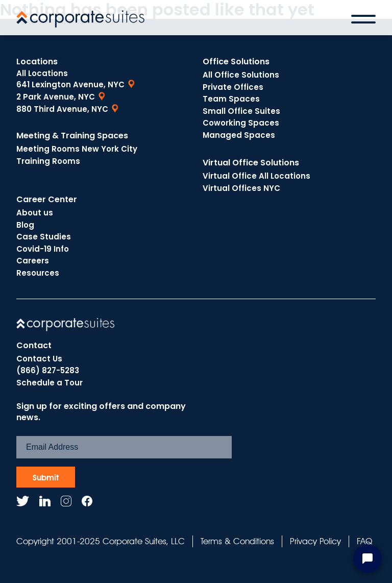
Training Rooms (48, 161)
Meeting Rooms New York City (77, 149)
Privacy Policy (315, 541)
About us (35, 213)
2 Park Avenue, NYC (56, 97)
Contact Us (39, 359)
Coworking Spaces (241, 123)
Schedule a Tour (50, 383)
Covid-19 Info (43, 249)
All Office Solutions (241, 75)
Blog (25, 225)
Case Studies (44, 237)
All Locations (42, 73)
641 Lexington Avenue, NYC (70, 84)
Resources (38, 273)
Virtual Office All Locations (256, 176)
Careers (33, 261)
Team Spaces (231, 99)
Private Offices (233, 87)
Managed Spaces (239, 135)
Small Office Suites (241, 111)
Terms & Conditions (237, 541)
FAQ (364, 541)
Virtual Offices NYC (241, 188)
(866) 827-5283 (48, 370)
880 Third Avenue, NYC (62, 109)
